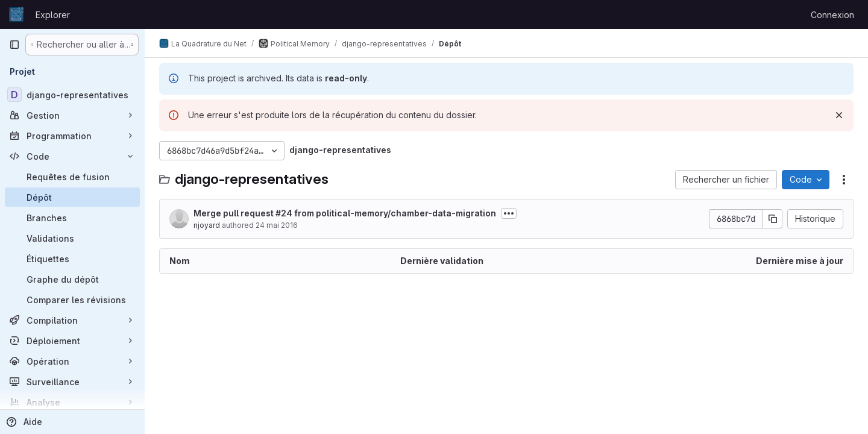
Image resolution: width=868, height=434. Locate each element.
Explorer (53, 15)
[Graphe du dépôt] (72, 279)
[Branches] (72, 218)
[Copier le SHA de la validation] (773, 219)
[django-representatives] (72, 95)
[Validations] (72, 238)
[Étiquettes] (72, 259)
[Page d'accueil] (16, 14)
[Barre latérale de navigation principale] (14, 45)
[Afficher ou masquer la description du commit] (509, 213)
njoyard (207, 225)
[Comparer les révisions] (72, 300)
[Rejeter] (839, 115)
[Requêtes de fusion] (72, 177)
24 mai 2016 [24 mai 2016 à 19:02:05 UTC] (277, 225)
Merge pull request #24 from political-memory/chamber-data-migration (345, 213)
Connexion (832, 15)
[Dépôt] (72, 197)
